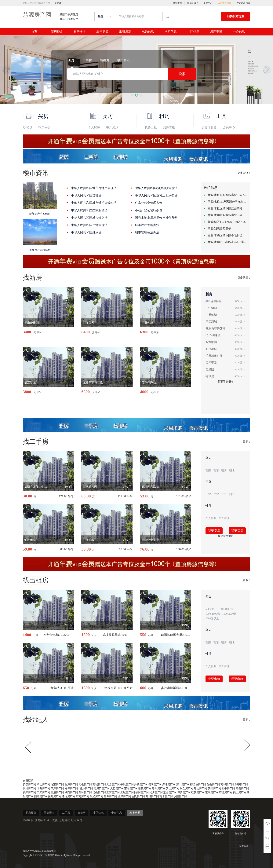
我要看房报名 (226, 382)
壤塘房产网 (43, 788)
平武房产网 (127, 784)
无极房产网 (85, 784)
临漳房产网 (71, 784)
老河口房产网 (102, 788)
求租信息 (171, 32)
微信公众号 (193, 3)
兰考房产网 (110, 796)
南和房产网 (227, 784)
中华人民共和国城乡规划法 (89, 218)
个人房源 (94, 127)
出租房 (82, 813)
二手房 (66, 813)
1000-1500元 (213, 614)
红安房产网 (198, 792)
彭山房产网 (213, 784)
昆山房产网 (99, 792)
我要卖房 (214, 531)
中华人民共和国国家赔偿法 (89, 210)
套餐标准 (40, 820)
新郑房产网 (29, 792)
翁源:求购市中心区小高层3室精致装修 (227, 242)
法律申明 (28, 820)
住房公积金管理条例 (149, 203)
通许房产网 (69, 796)
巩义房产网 (96, 796)
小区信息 (193, 32)
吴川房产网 (156, 792)
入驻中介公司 (225, 3)
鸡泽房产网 (57, 788)
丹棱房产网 (141, 784)
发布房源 (135, 813)
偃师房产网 (55, 796)
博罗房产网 (184, 792)
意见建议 (64, 820)
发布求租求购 (243, 3)
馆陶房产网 (155, 784)
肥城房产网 (127, 792)
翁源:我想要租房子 (219, 229)
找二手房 (45, 127)
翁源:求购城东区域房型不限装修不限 (227, 215)
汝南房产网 (82, 796)
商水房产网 (166, 796)
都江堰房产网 (198, 784)
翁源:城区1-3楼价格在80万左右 (227, 222)
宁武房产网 (43, 792)
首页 (34, 32)
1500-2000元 (229, 614)
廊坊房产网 (85, 792)
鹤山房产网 (240, 792)
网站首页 (177, 3)
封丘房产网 (187, 788)
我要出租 (151, 127)
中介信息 (239, 32)
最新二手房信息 (69, 15)
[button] (132, 95)
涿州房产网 (159, 788)
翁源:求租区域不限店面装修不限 (227, 208)
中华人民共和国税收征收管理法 (156, 188)
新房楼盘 (57, 32)
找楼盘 (28, 127)
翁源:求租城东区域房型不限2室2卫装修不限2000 (227, 195)
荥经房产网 (131, 788)
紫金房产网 (170, 792)
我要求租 (169, 127)
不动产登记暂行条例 (149, 210)
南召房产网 (242, 788)
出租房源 (125, 32)
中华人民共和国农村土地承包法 (156, 195)
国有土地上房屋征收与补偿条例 (156, 218)
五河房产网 (113, 792)
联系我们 (77, 820)
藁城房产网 (99, 784)
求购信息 (148, 32)
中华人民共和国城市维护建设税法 (94, 203)
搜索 (182, 74)
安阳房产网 (214, 788)
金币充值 (52, 820)
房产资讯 (216, 32)
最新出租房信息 (69, 19)
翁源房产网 (37, 15)
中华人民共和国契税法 (86, 195)
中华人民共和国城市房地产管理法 (94, 188)
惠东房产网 (212, 792)
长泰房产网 (29, 784)
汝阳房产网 (180, 796)
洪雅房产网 (29, 788)
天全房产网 (113, 784)
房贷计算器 (209, 127)
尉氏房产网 (138, 796)
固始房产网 (41, 796)
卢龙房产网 (169, 784)
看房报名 (80, 32)
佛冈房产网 (142, 792)
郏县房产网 (200, 788)
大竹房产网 (117, 788)
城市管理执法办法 (147, 232)
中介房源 (112, 127)
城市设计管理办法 (147, 225)
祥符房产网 (71, 788)
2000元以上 (212, 619)
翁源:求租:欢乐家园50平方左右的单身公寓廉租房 (227, 202)
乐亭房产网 (241, 784)
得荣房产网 (57, 784)
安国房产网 (173, 788)
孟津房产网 (124, 796)
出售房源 (102, 32)
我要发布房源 (236, 16)
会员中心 (208, 3)
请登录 (58, 3)
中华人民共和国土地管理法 (89, 225)
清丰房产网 (183, 784)
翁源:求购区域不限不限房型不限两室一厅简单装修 (227, 235)
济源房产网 (226, 792)
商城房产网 (152, 796)
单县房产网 (43, 784)
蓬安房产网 (145, 788)
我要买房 (237, 531)
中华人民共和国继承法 (86, 232)
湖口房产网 (71, 792)
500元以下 (211, 609)
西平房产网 (228, 788)
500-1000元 (227, 609)
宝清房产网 (57, 792)
